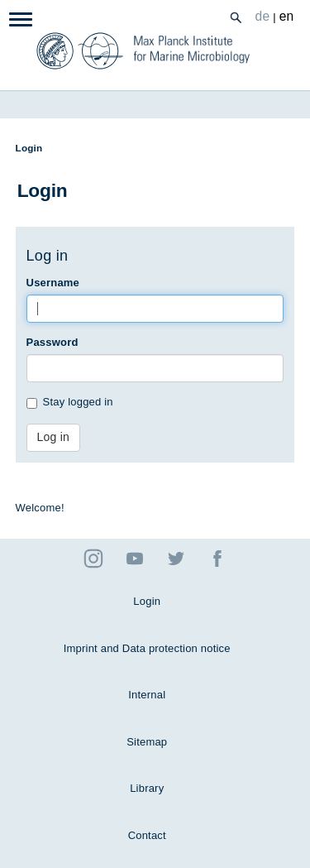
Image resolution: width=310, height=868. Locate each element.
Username (53, 283)
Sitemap (147, 742)
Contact (147, 835)
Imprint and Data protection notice (147, 648)
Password (52, 342)
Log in (53, 437)
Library (147, 788)
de (263, 16)
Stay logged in (70, 402)
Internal (147, 695)
